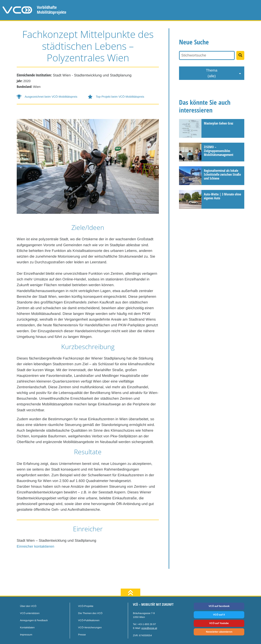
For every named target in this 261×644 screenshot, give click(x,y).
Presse (82, 635)
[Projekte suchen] (240, 55)
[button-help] (52, 97)
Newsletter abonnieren (219, 632)
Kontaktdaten (27, 627)
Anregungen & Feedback (34, 620)
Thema (212, 74)
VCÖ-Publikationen (89, 620)
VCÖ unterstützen (30, 613)
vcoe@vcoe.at (149, 628)
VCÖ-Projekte (86, 606)
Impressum (26, 635)
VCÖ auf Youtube (219, 623)
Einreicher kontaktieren (35, 546)
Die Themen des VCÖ (90, 613)
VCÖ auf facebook (219, 606)
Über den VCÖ (28, 606)
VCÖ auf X (219, 615)
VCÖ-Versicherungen (90, 627)
